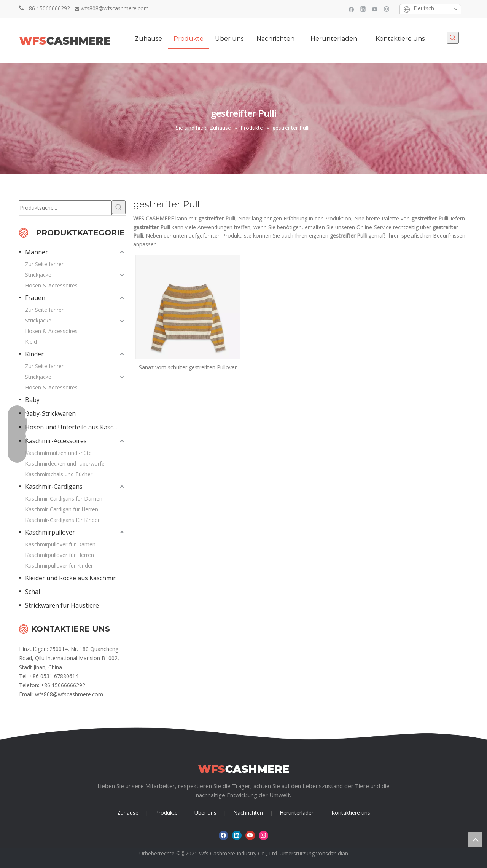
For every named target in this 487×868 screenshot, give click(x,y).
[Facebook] (351, 9)
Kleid (31, 342)
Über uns (205, 813)
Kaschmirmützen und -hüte (58, 453)
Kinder (34, 354)
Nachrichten (248, 813)
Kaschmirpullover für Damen (60, 544)
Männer (37, 252)
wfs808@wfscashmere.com (115, 8)
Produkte (166, 813)
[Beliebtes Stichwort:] (453, 38)
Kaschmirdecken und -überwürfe (65, 464)
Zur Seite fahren (45, 264)
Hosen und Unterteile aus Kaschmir (75, 427)
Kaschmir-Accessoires (56, 441)
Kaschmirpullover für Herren (60, 555)
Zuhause (128, 813)
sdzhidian (337, 853)
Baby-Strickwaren (50, 413)
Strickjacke (38, 275)
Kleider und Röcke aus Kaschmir (70, 578)
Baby (32, 400)
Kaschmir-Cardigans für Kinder (62, 520)
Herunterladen (297, 813)
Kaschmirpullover (50, 532)
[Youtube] (375, 9)
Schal (33, 592)
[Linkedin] (363, 9)
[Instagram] (387, 9)
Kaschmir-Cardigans (54, 487)
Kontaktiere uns (351, 813)
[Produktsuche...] (65, 208)
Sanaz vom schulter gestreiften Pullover (188, 367)
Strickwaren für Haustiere (62, 605)
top (475, 839)
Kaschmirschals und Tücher (59, 474)
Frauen (35, 298)
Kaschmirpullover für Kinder (59, 566)
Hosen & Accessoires (51, 285)
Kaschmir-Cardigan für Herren (62, 509)
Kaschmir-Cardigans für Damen (64, 499)
